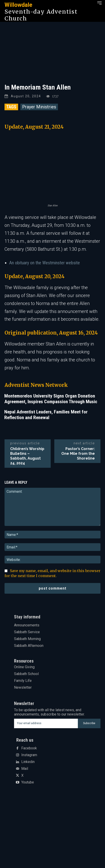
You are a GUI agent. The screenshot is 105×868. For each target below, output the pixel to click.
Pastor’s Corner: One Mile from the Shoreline (78, 454)
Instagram (29, 755)
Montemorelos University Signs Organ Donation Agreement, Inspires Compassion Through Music (51, 399)
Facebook (29, 748)
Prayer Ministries (39, 107)
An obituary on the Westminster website (45, 263)
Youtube (28, 782)
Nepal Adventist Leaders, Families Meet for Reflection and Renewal (46, 415)
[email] (46, 723)
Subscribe (89, 723)
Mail (25, 769)
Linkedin (28, 762)
